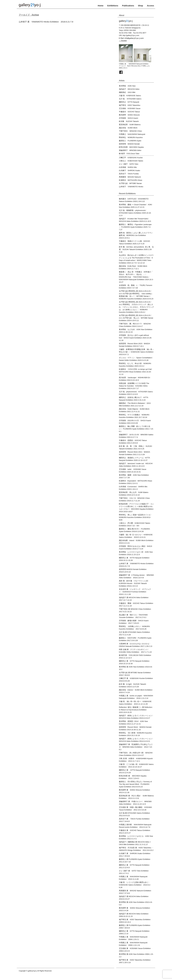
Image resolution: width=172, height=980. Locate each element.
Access (150, 6)
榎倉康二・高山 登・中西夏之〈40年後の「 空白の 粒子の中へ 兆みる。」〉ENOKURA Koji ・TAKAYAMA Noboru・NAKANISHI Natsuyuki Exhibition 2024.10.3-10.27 (136, 277)
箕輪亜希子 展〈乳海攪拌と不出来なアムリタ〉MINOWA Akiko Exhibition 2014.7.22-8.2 (136, 747)
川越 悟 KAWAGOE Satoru (130, 96)
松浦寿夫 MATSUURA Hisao (131, 180)
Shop (141, 6)
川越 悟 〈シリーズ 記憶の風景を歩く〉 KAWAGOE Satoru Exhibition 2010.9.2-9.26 (135, 885)
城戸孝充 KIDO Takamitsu (130, 105)
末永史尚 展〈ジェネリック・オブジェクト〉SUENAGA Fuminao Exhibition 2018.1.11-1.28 (135, 592)
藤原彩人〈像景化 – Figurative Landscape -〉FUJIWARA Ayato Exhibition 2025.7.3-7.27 (135, 227)
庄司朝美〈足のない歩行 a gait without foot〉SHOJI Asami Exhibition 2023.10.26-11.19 (135, 338)
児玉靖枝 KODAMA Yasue (130, 108)
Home (101, 6)
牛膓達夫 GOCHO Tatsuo (129, 112)
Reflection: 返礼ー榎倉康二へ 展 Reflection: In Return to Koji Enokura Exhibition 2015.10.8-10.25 (136, 710)
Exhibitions (113, 6)
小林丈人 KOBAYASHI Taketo (131, 161)
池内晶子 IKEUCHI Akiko (129, 89)
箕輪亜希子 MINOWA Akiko (130, 150)
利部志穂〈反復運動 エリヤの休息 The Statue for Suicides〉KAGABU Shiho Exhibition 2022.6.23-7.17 (134, 386)
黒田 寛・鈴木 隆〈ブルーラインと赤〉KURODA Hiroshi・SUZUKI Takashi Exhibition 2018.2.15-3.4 (134, 583)
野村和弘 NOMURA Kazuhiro (131, 137)
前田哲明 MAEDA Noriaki (129, 144)
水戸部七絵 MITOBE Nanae (130, 183)
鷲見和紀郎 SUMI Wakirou (130, 125)
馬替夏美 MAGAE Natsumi (130, 177)
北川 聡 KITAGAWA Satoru (130, 99)
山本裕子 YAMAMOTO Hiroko (131, 187)
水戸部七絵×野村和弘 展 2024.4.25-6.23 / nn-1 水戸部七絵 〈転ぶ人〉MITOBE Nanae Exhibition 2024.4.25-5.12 (136, 318)
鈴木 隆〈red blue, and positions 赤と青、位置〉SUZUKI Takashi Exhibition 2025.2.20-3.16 (136, 249)
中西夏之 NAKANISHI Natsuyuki (132, 134)
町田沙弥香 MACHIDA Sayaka (131, 147)
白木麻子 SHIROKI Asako (129, 170)
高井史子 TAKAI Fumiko (129, 174)
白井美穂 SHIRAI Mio (128, 167)
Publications (128, 6)
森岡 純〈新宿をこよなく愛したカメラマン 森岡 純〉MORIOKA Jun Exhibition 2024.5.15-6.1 (136, 235)
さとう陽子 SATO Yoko (129, 164)
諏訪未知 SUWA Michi (128, 128)
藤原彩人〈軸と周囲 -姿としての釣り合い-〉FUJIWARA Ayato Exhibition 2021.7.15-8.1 (136, 429)
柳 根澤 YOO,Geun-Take (129, 154)
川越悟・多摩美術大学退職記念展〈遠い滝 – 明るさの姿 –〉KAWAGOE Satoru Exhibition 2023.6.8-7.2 (136, 352)
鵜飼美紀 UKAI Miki (127, 92)
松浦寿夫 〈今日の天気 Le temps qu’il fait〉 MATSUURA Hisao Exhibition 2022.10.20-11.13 (137, 372)
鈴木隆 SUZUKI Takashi (129, 121)
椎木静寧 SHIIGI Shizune (129, 115)
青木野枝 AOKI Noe (127, 86)
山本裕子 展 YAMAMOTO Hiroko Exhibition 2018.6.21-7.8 (46, 22)
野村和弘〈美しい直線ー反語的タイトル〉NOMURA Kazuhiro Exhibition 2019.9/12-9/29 (136, 517)
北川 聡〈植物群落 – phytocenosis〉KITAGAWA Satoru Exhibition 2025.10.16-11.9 (135, 213)
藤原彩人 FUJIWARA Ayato (130, 141)
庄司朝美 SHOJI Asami (128, 118)
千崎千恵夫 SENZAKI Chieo (130, 131)
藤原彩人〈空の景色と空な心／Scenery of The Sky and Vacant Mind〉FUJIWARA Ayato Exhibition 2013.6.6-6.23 (135, 784)
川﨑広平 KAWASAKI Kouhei (131, 158)
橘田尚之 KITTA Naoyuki (129, 102)
